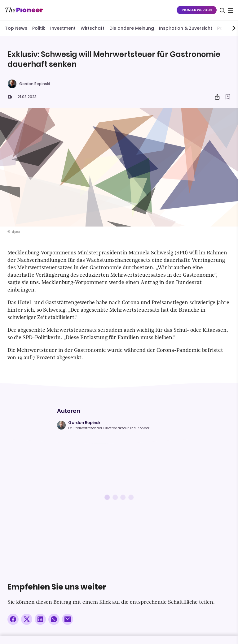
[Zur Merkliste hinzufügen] (228, 97)
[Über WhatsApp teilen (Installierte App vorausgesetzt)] (54, 619)
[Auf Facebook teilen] (13, 619)
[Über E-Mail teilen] (68, 619)
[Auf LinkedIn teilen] (40, 619)
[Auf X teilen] (27, 619)
